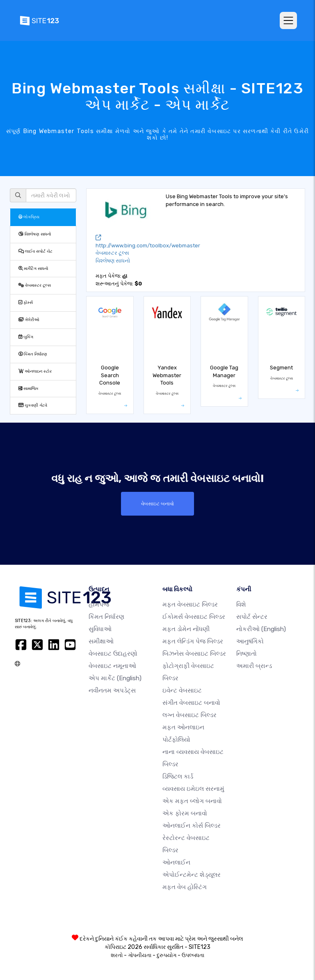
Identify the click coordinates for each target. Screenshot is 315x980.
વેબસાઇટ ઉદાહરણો (113, 654)
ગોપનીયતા (140, 955)
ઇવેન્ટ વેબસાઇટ (182, 690)
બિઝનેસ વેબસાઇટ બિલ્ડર (194, 654)
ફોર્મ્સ (26, 302)
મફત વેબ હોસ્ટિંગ (185, 887)
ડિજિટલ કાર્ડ (178, 776)
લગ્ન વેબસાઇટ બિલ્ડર (189, 715)
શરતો (117, 955)
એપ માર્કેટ (115, 678)
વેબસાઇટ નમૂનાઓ (112, 666)
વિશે (241, 604)
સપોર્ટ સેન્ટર (252, 617)
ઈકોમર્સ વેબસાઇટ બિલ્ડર (194, 617)
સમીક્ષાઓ (101, 641)
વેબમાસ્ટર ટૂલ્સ (35, 285)
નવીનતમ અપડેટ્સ (112, 690)
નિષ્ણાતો (247, 654)
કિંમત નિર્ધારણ (33, 354)
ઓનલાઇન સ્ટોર (35, 371)
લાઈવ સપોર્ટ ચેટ (35, 251)
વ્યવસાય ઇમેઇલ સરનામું (193, 789)
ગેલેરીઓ (29, 320)
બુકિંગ (26, 337)
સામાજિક (29, 388)
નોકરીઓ (261, 629)
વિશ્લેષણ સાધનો (35, 234)
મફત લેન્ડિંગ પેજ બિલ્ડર (193, 641)
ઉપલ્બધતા (193, 955)
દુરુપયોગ (167, 955)
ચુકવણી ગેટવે (33, 405)
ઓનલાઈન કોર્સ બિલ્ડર (192, 826)
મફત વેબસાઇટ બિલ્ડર (190, 604)
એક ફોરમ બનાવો (185, 813)
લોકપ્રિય (29, 217)
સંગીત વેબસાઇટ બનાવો (191, 703)
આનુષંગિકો (250, 641)
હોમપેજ (99, 604)
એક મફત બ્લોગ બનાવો (192, 801)
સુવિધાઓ (100, 629)
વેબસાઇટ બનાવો (157, 504)
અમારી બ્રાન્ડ (254, 666)
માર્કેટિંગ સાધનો (33, 268)
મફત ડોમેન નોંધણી (186, 629)
